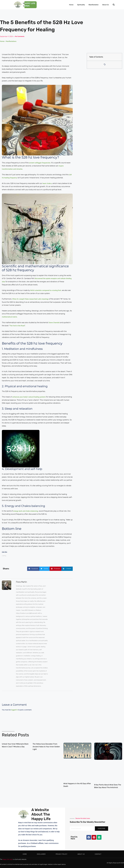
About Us (105, 5)
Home (71, 5)
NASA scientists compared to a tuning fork (45, 290)
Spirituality (81, 5)
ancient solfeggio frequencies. (40, 163)
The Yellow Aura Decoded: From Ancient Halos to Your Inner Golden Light (46, 747)
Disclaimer (41, 854)
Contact (98, 854)
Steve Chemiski (54, 323)
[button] (114, 5)
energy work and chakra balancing (26, 511)
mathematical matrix (9, 317)
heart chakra (47, 184)
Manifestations (11, 41)
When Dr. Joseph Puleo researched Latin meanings (30, 299)
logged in (14, 710)
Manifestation (94, 5)
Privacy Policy (62, 854)
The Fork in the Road (17, 326)
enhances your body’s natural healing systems (29, 397)
